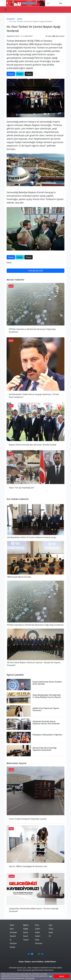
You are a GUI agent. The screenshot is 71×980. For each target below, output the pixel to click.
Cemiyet (13, 932)
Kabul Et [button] (62, 976)
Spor (12, 929)
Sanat (25, 936)
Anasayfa (10, 19)
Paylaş (11, 74)
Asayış (12, 947)
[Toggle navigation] (5, 10)
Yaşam (26, 940)
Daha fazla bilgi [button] (30, 978)
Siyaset (13, 936)
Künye (21, 962)
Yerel (12, 925)
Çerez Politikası (38, 962)
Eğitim (26, 925)
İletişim (28, 962)
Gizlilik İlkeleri (50, 962)
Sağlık (26, 929)
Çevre (20, 19)
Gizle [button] (50, 976)
